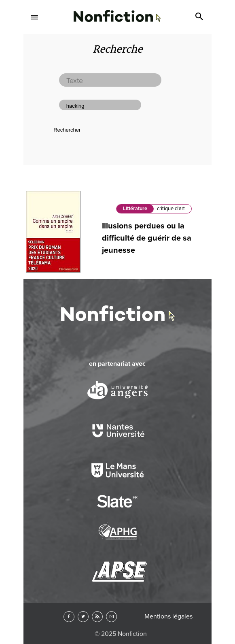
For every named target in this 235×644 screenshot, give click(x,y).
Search (200, 17)
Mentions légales (168, 616)
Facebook (69, 617)
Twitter (83, 617)
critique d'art (171, 209)
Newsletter (111, 617)
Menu (35, 17)
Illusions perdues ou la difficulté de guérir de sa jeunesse (147, 238)
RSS (97, 617)
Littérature (135, 209)
